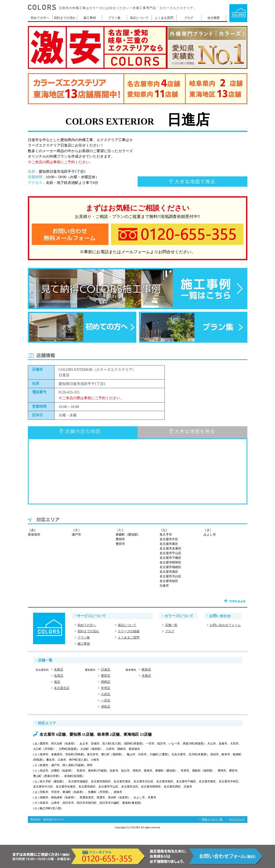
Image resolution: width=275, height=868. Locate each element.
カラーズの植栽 (129, 631)
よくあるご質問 (129, 637)
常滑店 (106, 688)
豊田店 (106, 676)
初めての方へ (40, 18)
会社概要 (214, 18)
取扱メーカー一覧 (212, 819)
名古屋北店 (62, 688)
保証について (139, 18)
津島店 (106, 707)
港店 (57, 682)
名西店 (59, 676)
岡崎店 (106, 682)
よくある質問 (164, 18)
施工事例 (90, 18)
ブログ (189, 18)
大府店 (106, 694)
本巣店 (146, 676)
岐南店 (146, 669)
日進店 (106, 669)
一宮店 (106, 700)
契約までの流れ (65, 18)
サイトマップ (237, 819)
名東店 (59, 669)
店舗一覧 (171, 625)
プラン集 (114, 18)
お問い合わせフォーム (225, 625)
